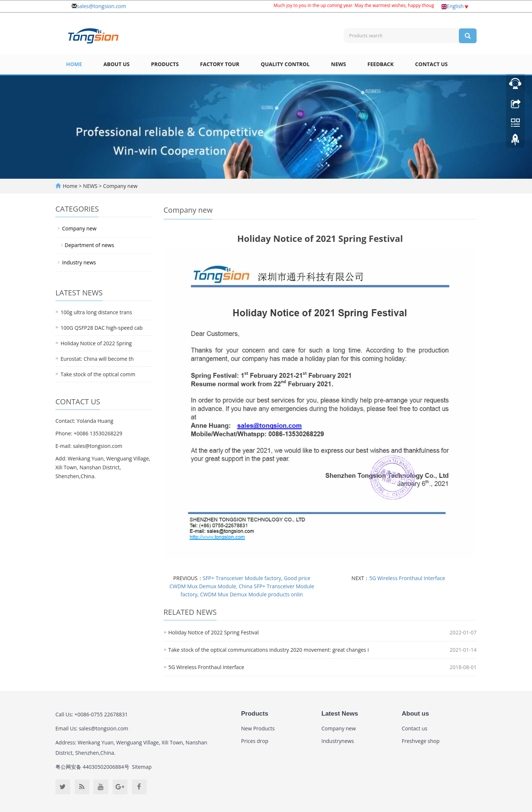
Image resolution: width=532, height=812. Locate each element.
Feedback (381, 64)
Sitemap (142, 767)
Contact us (432, 64)
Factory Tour (220, 64)
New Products (258, 728)
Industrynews (338, 741)
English (455, 6)
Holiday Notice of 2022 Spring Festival (214, 632)
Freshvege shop (421, 741)
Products (165, 64)
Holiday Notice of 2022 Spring (96, 343)
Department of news (89, 245)
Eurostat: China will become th (97, 359)
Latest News (340, 714)
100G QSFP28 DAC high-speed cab (102, 328)
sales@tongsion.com (102, 6)
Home (74, 64)
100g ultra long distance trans (96, 312)
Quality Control (285, 64)
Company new (120, 186)
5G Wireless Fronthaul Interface (407, 578)
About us (117, 64)
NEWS (338, 64)
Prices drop (255, 741)
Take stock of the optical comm (98, 374)
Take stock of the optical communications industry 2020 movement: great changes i (269, 650)
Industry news (79, 262)
